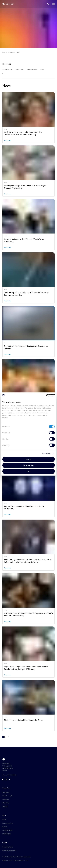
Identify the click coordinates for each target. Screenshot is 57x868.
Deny (29, 471)
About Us (5, 803)
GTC (27, 860)
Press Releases (7, 830)
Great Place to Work (9, 850)
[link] (28, 118)
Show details (46, 453)
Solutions (6, 792)
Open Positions (8, 847)
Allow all (29, 459)
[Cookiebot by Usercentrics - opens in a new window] (46, 395)
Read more (7, 140)
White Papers (7, 834)
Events (5, 827)
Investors (6, 799)
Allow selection (28, 465)
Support (5, 806)
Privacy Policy (19, 860)
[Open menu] (53, 4)
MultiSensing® (7, 796)
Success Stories (8, 823)
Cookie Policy (7, 860)
